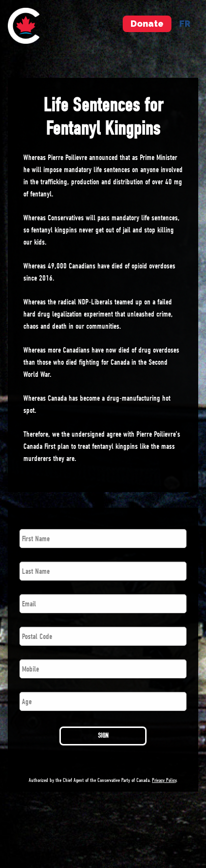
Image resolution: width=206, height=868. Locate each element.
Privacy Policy (164, 780)
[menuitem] (24, 26)
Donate (147, 24)
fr (185, 24)
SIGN (103, 735)
